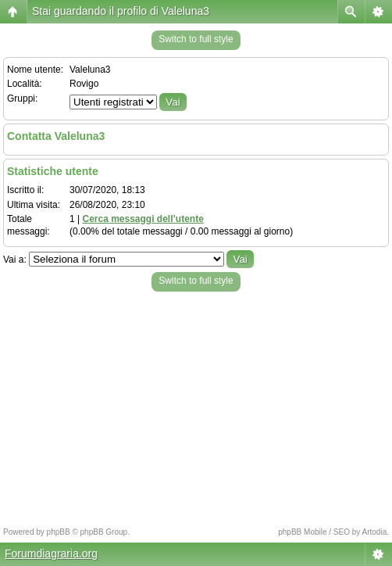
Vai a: (15, 260)
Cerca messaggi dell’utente (143, 219)
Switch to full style (196, 39)
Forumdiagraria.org (51, 553)
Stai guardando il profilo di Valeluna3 (121, 11)
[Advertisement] (196, 405)
